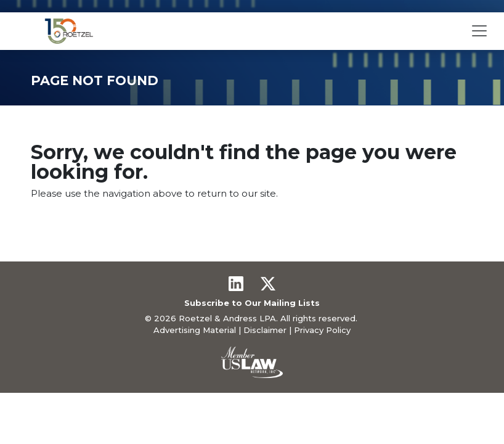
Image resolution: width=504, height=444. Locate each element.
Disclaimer (265, 330)
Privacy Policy (322, 330)
